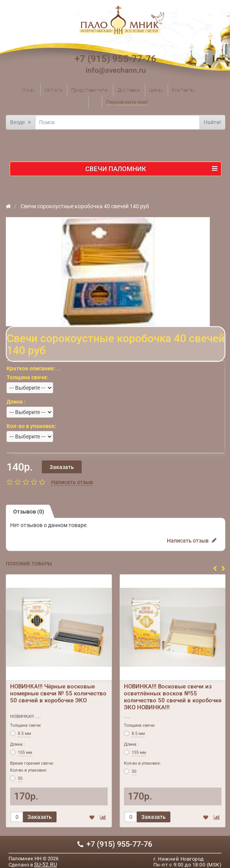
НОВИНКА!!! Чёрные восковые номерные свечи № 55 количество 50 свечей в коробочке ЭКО (58, 693)
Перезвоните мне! (127, 102)
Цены (156, 90)
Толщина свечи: (26, 725)
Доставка (129, 90)
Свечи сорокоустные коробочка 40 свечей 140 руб (84, 206)
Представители (90, 90)
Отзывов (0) (29, 512)
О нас (29, 90)
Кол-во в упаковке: (29, 770)
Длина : (17, 744)
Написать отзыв (72, 482)
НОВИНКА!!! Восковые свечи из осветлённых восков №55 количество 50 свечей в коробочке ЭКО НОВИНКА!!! (173, 697)
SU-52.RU (45, 865)
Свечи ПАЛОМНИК (151, 169)
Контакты (183, 90)
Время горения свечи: (32, 763)
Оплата (53, 90)
